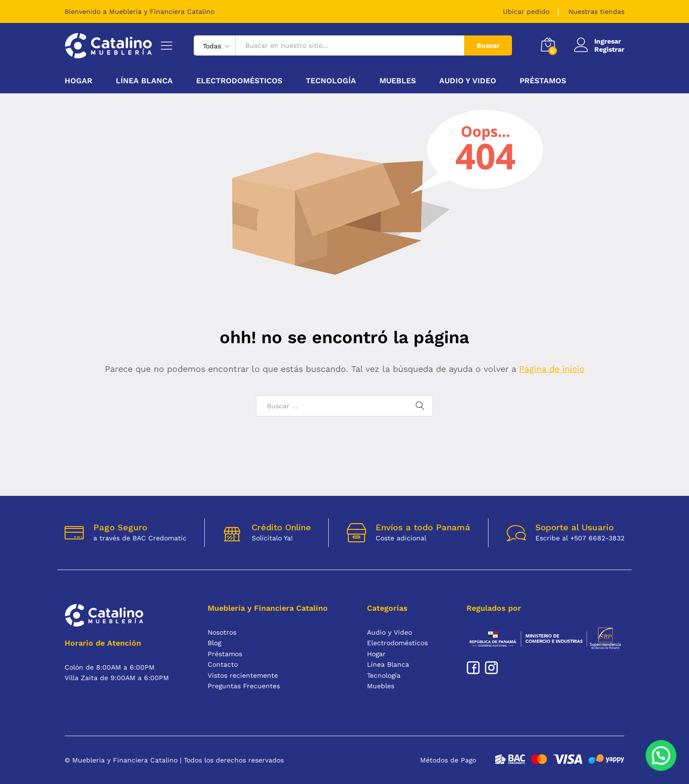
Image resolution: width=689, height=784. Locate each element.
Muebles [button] (398, 81)
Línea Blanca (388, 664)
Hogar (376, 654)
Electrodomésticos (397, 643)
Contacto (223, 664)
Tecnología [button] (331, 81)
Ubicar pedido (526, 11)
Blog (214, 643)
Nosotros (222, 632)
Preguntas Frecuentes (244, 686)
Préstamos (543, 81)
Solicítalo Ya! (272, 538)
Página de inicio (552, 369)
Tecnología (384, 675)
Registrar (609, 49)
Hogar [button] (78, 81)
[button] (662, 758)
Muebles (381, 686)
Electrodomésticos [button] (239, 81)
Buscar (488, 45)
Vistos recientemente (243, 675)
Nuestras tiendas (596, 11)
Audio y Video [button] (468, 81)
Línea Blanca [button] (144, 81)
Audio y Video (389, 632)
